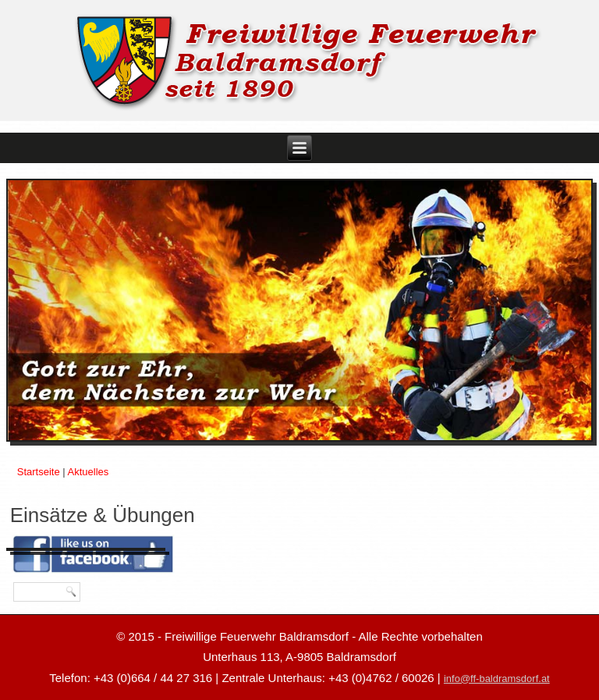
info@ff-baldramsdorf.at (497, 679)
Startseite (39, 472)
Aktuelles (89, 472)
